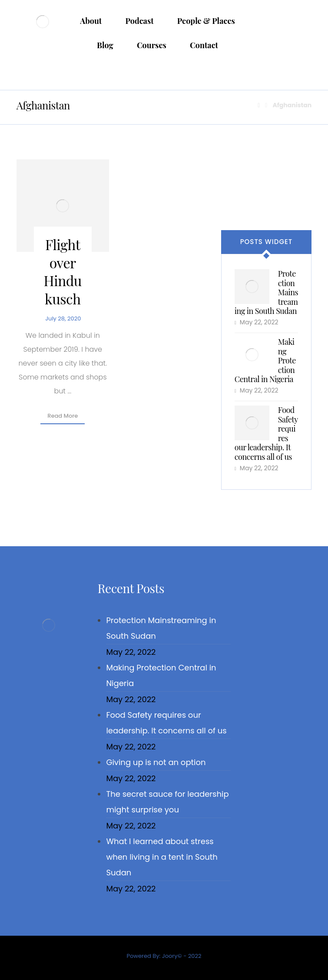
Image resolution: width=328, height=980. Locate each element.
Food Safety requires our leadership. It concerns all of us (166, 723)
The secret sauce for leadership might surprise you (167, 802)
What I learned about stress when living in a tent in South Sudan (162, 857)
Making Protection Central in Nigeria (161, 675)
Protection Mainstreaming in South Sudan (161, 628)
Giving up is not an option (156, 762)
